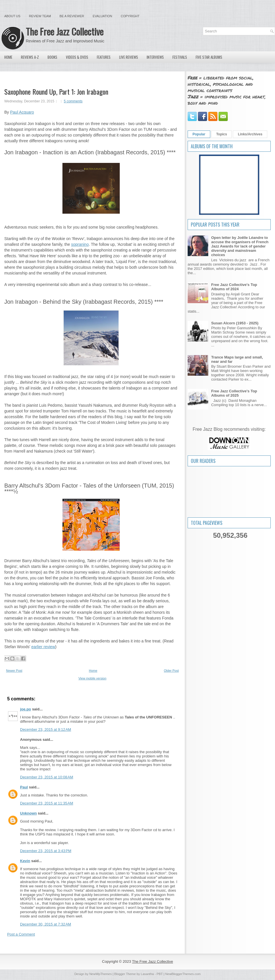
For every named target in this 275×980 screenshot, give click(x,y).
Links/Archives (250, 134)
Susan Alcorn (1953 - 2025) (235, 323)
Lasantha (147, 974)
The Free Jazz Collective (65, 31)
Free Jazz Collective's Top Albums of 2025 (234, 393)
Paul (24, 787)
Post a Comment (21, 934)
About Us (12, 16)
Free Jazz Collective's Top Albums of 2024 (234, 287)
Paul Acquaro (22, 112)
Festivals (180, 57)
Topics (222, 134)
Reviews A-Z (30, 57)
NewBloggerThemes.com (183, 974)
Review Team (40, 16)
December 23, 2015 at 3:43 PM (46, 851)
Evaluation (102, 16)
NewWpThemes (101, 974)
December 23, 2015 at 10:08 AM (47, 777)
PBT (160, 974)
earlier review (43, 647)
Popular (199, 134)
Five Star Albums (209, 57)
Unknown (29, 813)
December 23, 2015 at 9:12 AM (46, 729)
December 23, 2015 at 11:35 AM (47, 803)
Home (8, 57)
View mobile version (93, 678)
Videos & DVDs (77, 57)
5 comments (73, 101)
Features (104, 57)
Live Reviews (129, 57)
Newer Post (14, 671)
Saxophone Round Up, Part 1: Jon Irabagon (56, 91)
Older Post (171, 671)
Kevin (25, 861)
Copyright (130, 16)
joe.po (25, 709)
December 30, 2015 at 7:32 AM (46, 924)
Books (52, 57)
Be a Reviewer (72, 16)
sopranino (80, 244)
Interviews (155, 57)
